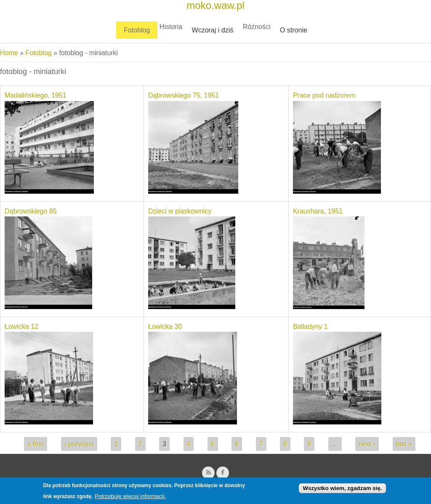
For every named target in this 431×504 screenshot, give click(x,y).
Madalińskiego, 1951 (36, 95)
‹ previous (79, 444)
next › (367, 444)
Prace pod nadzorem (324, 95)
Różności (257, 27)
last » (404, 444)
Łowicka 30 (165, 327)
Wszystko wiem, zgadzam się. (342, 490)
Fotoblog (137, 30)
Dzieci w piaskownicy (180, 211)
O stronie (294, 30)
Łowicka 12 (21, 327)
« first (36, 444)
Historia (171, 27)
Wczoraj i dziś (213, 30)
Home (9, 53)
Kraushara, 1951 (318, 211)
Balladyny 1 (310, 327)
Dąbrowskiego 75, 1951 (184, 95)
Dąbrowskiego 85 (31, 211)
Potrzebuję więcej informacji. (130, 498)
